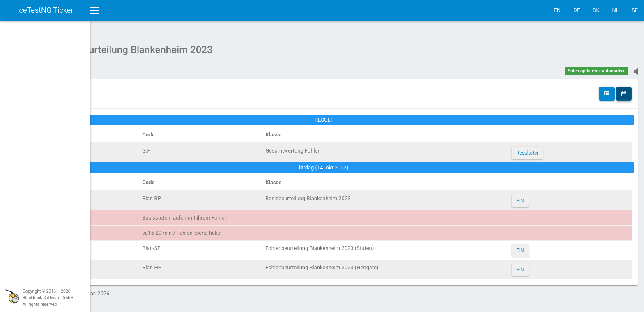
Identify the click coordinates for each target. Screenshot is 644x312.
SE (635, 10)
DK (596, 10)
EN (557, 10)
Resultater (545, 149)
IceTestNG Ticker (45, 10)
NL (616, 10)
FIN (537, 196)
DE (577, 10)
